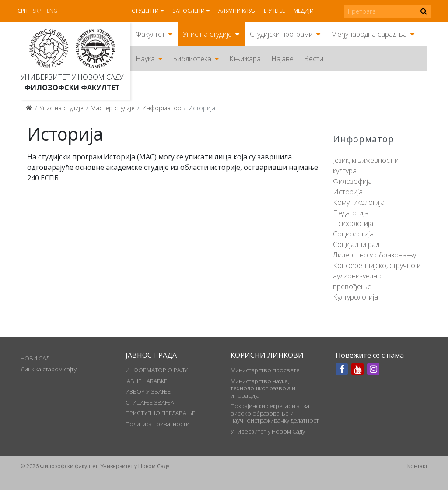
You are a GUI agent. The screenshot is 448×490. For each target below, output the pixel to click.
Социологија (353, 234)
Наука (145, 59)
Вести (314, 59)
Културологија (355, 297)
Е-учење (274, 11)
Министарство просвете (265, 370)
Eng (52, 11)
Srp (37, 11)
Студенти (145, 11)
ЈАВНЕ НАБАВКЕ (146, 381)
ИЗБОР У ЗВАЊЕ (148, 391)
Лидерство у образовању (374, 255)
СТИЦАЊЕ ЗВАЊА (150, 402)
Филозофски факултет (72, 88)
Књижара (245, 59)
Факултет (150, 34)
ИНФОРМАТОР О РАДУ (157, 370)
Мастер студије (113, 108)
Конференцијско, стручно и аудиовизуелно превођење (377, 276)
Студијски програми (281, 34)
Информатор (162, 108)
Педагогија (351, 213)
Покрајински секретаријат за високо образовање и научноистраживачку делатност (275, 413)
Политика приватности (157, 424)
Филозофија (352, 181)
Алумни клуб (237, 11)
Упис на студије (207, 34)
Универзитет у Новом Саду (72, 77)
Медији (304, 11)
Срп (23, 11)
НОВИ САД (35, 358)
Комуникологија (359, 202)
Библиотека (192, 59)
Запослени (189, 11)
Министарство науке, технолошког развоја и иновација (263, 388)
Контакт (417, 466)
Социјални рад (356, 244)
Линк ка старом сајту (49, 369)
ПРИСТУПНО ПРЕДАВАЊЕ (160, 413)
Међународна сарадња (369, 34)
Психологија (353, 223)
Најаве (282, 59)
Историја (348, 192)
